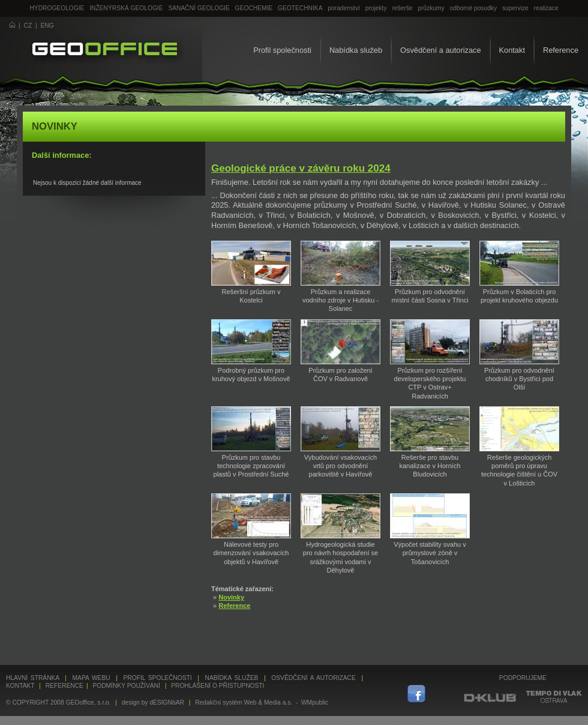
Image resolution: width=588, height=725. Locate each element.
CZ (28, 26)
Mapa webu (91, 678)
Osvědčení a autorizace (440, 50)
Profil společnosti (282, 50)
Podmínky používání (126, 686)
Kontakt (512, 50)
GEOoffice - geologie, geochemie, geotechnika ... (105, 50)
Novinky (231, 597)
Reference (561, 50)
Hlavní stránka (33, 678)
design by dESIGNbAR (153, 702)
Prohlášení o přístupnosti (217, 686)
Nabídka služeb (356, 50)
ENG (47, 26)
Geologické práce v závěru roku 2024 (301, 168)
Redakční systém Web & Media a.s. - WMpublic (262, 702)
